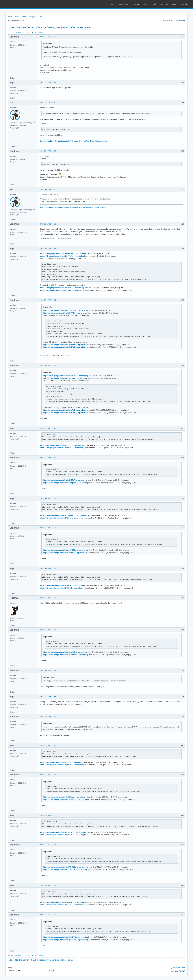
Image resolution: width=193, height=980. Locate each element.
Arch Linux (15, 4)
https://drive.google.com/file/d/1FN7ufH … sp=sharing (62, 290)
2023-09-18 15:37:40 (48, 428)
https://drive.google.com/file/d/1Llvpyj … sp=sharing (61, 762)
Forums (135, 4)
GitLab (153, 4)
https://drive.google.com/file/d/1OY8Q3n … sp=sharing (62, 515)
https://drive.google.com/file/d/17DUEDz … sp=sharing (62, 832)
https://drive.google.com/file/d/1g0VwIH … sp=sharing (62, 905)
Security (164, 4)
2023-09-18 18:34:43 (48, 670)
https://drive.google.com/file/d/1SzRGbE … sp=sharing (62, 254)
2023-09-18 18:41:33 (48, 697)
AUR (174, 4)
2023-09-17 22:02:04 (48, 300)
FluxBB (182, 971)
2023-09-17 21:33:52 (48, 224)
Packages (124, 4)
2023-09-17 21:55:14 (48, 248)
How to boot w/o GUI (63, 141)
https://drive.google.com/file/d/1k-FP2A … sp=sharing (62, 256)
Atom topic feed (179, 968)
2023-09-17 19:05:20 (48, 102)
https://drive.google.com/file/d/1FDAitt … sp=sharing (61, 518)
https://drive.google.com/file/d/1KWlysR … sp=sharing (62, 588)
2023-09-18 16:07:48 (48, 458)
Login (41, 17)
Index (10, 17)
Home (113, 4)
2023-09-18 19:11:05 (48, 775)
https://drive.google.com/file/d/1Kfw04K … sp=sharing (62, 765)
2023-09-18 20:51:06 (48, 915)
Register (33, 17)
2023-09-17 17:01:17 (48, 83)
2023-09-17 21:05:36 (48, 189)
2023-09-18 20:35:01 (48, 885)
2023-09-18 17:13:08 (48, 568)
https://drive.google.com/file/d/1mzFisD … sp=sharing (62, 288)
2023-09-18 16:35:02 (48, 498)
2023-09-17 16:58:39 (48, 37)
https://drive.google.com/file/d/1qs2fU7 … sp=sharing (62, 585)
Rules (17, 17)
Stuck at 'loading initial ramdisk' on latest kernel (64, 27)
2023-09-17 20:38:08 (48, 151)
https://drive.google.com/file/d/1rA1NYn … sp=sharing (62, 902)
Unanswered (180, 20)
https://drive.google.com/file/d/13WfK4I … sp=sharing (62, 835)
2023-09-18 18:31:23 (48, 630)
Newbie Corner (26, 27)
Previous (18, 32)
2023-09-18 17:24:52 (48, 598)
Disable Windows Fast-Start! (83, 141)
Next (41, 32)
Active (171, 20)
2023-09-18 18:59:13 (48, 745)
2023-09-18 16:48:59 (48, 528)
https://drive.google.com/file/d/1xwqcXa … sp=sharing (62, 448)
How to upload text (47, 141)
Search (24, 17)
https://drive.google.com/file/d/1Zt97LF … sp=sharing (62, 445)
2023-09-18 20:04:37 (48, 845)
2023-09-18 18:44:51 (48, 716)
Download (184, 4)
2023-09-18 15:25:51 (48, 365)
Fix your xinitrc (101, 141)
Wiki (145, 4)
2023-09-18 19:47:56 (48, 815)
